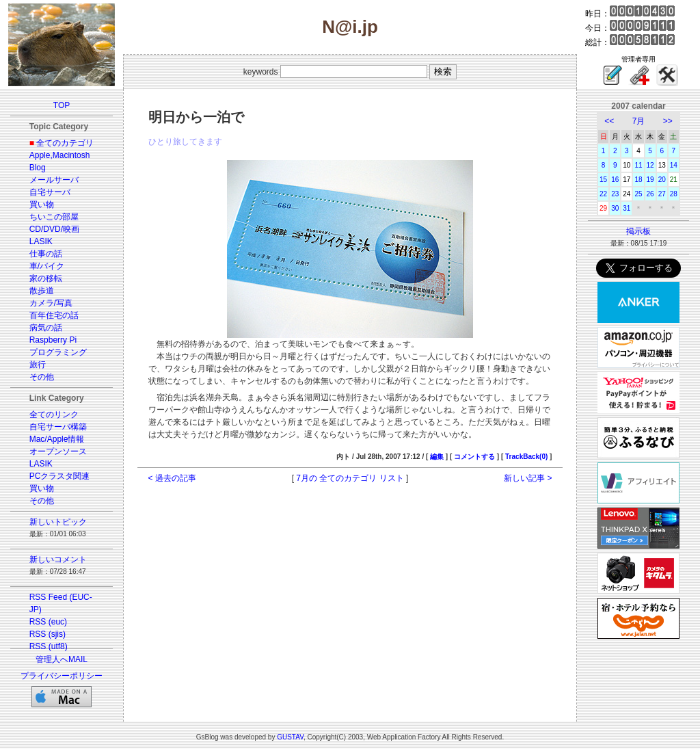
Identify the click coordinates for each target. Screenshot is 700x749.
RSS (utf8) (49, 646)
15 (603, 180)
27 (662, 194)
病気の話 (46, 328)
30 (615, 208)
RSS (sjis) (48, 634)
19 (650, 180)
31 (627, 208)
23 (615, 194)
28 (674, 194)
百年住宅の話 (54, 315)
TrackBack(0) (526, 457)
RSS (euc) (48, 622)
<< (609, 121)
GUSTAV (290, 737)
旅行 (38, 365)
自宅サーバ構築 (58, 427)
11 (638, 165)
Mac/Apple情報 (57, 439)
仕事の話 (46, 254)
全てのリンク (54, 415)
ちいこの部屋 (54, 217)
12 (650, 165)
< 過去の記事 (172, 478)
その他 (42, 377)
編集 (437, 457)
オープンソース (58, 451)
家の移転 (46, 278)
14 (674, 165)
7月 (639, 121)
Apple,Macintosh (60, 155)
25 (638, 194)
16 (615, 180)
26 (650, 194)
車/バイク (47, 266)
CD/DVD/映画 (54, 229)
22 (603, 194)
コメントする (474, 457)
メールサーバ (54, 180)
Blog (38, 168)
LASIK (41, 241)
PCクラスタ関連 (60, 476)
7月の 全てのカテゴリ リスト (350, 478)
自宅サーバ (50, 192)
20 (662, 180)
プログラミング (58, 352)
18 (638, 180)
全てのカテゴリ (65, 143)
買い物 (42, 205)
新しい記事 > (528, 478)
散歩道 (42, 291)
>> (668, 121)
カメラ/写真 (51, 303)
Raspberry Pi (53, 340)
